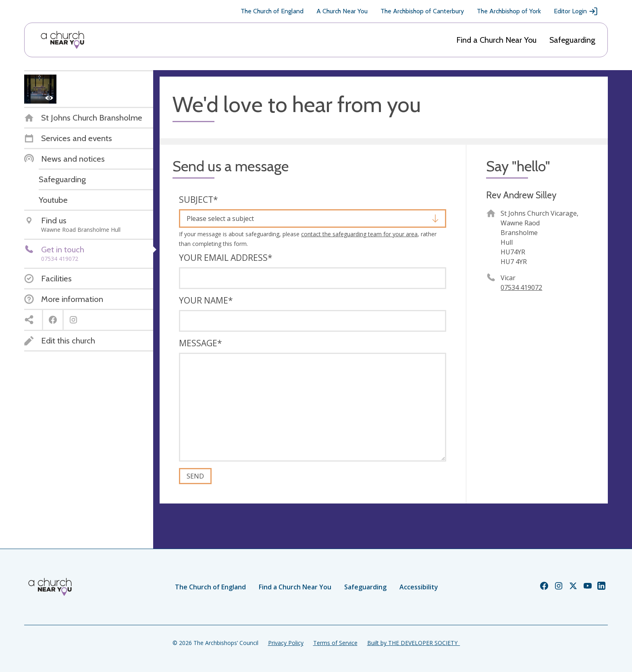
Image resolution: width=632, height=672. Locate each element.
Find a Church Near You (496, 40)
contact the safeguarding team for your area (359, 234)
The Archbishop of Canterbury (422, 11)
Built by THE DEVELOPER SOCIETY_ (414, 643)
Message (201, 343)
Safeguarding (572, 40)
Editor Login (576, 11)
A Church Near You (342, 11)
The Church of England (272, 11)
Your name (206, 300)
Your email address (226, 258)
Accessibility (419, 587)
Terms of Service (335, 643)
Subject (199, 200)
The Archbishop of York (509, 11)
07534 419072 (521, 287)
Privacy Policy (286, 643)
